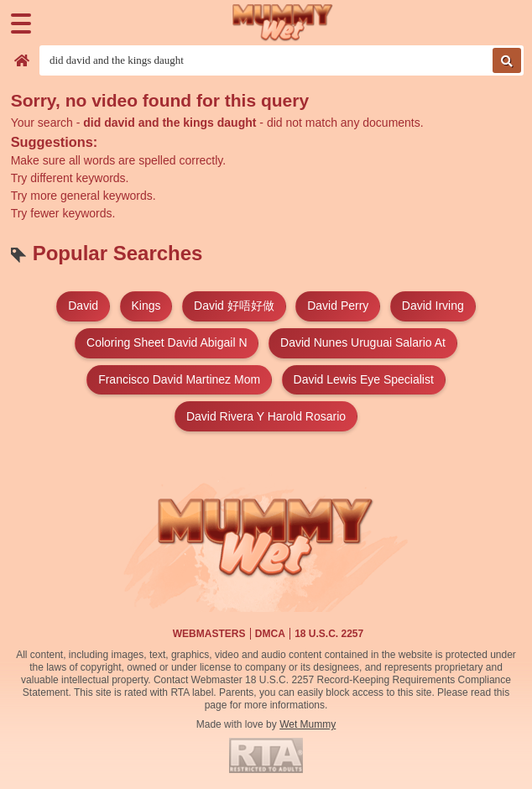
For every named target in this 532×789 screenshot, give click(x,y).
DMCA (270, 634)
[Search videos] (282, 60)
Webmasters (209, 634)
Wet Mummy (308, 724)
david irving (433, 306)
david (83, 306)
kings (146, 306)
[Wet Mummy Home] (283, 23)
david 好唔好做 (234, 306)
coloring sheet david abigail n (167, 342)
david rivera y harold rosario (266, 416)
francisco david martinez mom (179, 379)
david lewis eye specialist (364, 379)
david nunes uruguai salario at (363, 342)
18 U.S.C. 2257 (329, 634)
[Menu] (21, 24)
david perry (338, 306)
